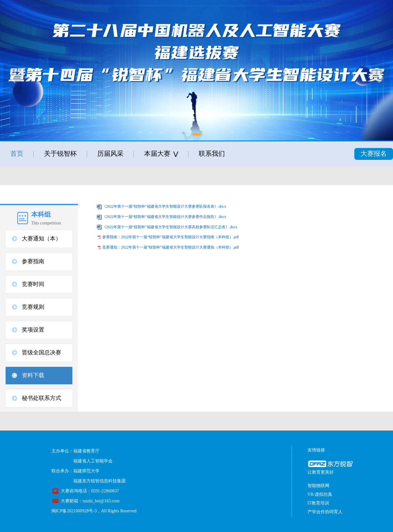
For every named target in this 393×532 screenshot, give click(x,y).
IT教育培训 (318, 503)
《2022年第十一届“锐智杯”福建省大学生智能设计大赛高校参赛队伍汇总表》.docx (170, 227)
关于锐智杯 (60, 154)
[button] (197, 134)
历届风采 (110, 154)
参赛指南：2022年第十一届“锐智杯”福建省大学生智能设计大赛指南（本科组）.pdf (171, 237)
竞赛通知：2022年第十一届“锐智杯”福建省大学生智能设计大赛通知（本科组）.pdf (171, 247)
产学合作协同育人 (325, 512)
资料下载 (33, 375)
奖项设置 (33, 330)
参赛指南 (33, 261)
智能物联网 (318, 486)
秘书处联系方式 (41, 398)
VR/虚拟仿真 (320, 494)
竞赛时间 (33, 284)
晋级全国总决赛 (41, 352)
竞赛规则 (33, 307)
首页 (17, 154)
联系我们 (212, 154)
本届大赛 (161, 154)
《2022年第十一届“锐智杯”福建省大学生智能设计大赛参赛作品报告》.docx (164, 217)
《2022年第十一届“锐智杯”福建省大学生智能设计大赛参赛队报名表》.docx (164, 206)
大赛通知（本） (41, 239)
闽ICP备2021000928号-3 (74, 511)
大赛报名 (374, 154)
